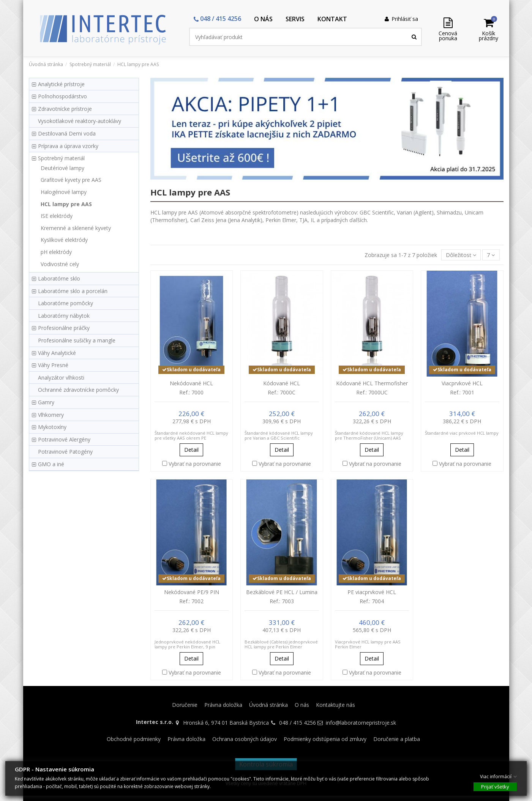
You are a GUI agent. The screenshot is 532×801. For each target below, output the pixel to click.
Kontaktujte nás (335, 705)
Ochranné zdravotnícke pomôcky (78, 390)
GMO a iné (51, 464)
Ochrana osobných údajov (245, 739)
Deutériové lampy (62, 168)
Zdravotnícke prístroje (65, 109)
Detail (191, 450)
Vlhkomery (51, 415)
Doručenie (185, 705)
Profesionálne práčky (64, 328)
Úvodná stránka (268, 705)
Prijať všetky (495, 786)
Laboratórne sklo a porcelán (73, 291)
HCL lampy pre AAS (66, 204)
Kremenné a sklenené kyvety (76, 228)
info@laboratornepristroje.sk (361, 723)
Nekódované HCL (191, 383)
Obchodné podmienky (134, 739)
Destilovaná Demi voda (67, 133)
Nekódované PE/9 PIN (192, 592)
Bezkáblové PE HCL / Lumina (282, 592)
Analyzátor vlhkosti (61, 378)
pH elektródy (56, 252)
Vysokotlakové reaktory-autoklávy (80, 121)
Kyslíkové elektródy (64, 240)
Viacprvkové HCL (462, 383)
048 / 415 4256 (298, 723)
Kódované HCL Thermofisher (372, 383)
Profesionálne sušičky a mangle (77, 340)
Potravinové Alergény (64, 439)
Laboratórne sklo (59, 278)
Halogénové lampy (64, 192)
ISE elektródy (57, 216)
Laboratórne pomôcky (66, 303)
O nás (302, 705)
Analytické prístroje (61, 84)
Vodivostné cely (60, 264)
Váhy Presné (53, 365)
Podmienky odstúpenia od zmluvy (325, 739)
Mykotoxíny (52, 427)
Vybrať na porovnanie (195, 464)
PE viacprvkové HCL (372, 592)
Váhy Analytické (57, 353)
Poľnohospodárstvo (62, 96)
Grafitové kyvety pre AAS (71, 180)
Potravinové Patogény (65, 452)
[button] (217, 19)
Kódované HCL (282, 383)
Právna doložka (223, 705)
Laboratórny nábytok (64, 316)
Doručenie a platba (397, 739)
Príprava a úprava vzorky (68, 146)
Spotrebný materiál (61, 158)
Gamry (46, 402)
